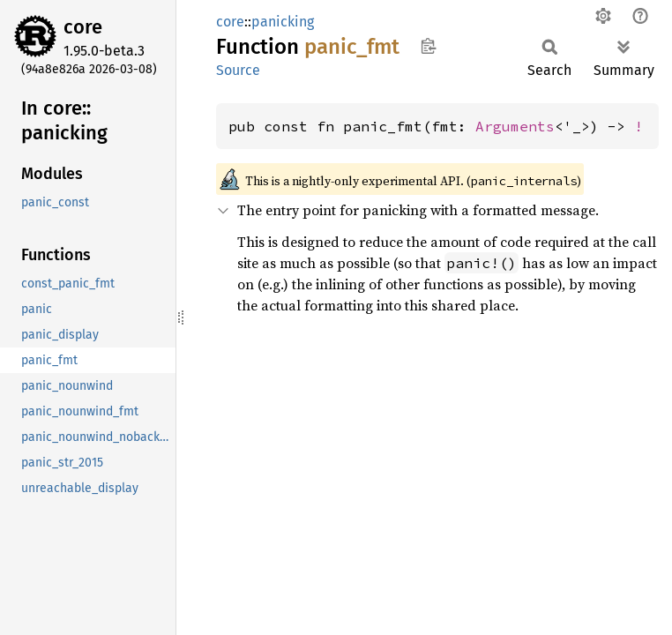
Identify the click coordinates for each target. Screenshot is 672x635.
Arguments (515, 126)
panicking (283, 22)
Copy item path (428, 46)
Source (238, 70)
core (83, 27)
